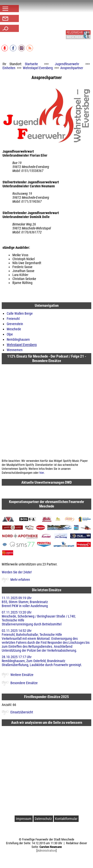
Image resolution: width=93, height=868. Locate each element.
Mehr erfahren (20, 580)
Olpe (10, 334)
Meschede (14, 329)
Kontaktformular (66, 819)
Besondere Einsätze (24, 683)
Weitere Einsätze (22, 675)
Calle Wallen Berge (20, 313)
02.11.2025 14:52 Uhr (46, 641)
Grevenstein (15, 324)
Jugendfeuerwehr (67, 64)
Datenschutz (43, 819)
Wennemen (15, 350)
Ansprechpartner (72, 68)
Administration (46, 851)
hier (42, 473)
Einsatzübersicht (22, 712)
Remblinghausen (18, 339)
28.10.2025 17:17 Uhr (46, 661)
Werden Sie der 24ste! (17, 572)
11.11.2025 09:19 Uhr (46, 602)
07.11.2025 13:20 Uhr (46, 618)
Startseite (31, 64)
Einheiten (9, 68)
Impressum (24, 819)
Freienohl (13, 319)
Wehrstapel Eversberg (38, 68)
